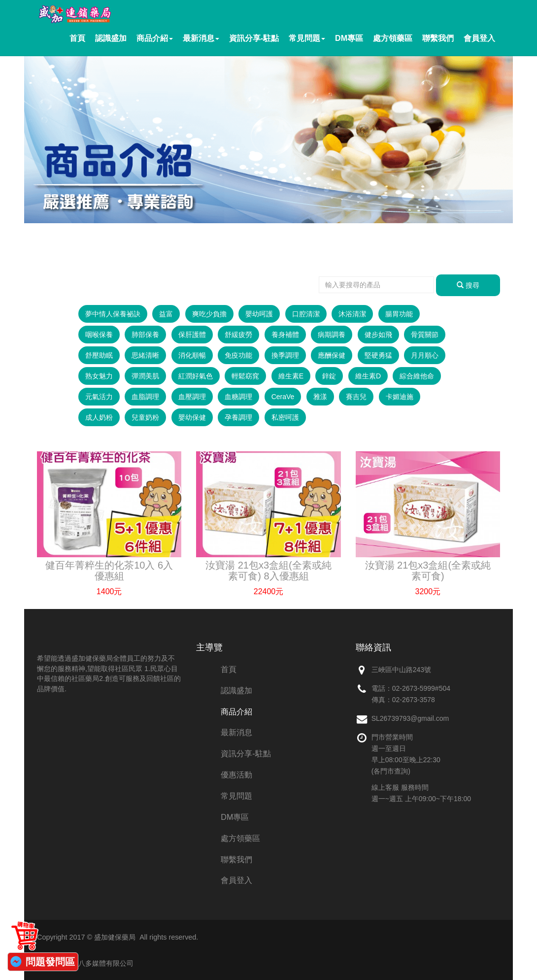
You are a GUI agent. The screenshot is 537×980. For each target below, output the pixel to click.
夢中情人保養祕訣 (113, 314)
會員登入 (479, 38)
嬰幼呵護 (259, 314)
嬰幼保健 (192, 417)
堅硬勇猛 (378, 355)
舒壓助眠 (99, 355)
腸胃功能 (399, 314)
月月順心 (425, 355)
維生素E (291, 376)
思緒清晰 (145, 355)
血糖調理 (238, 397)
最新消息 (201, 38)
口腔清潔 (306, 314)
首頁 (77, 38)
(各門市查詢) (391, 771)
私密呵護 (285, 417)
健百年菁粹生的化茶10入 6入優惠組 (109, 571)
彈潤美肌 (145, 376)
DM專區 (349, 38)
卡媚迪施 (400, 397)
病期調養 (332, 335)
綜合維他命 (417, 376)
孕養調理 (238, 417)
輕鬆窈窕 (245, 376)
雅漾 (320, 397)
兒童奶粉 (145, 417)
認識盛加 (111, 38)
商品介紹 (155, 38)
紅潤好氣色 (196, 376)
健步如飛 (378, 335)
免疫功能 (238, 355)
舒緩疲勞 (238, 335)
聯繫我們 (438, 38)
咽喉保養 (99, 335)
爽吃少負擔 (209, 314)
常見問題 (307, 38)
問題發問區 (50, 962)
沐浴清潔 (352, 314)
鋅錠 (329, 376)
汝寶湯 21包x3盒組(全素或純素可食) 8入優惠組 (268, 571)
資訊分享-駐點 (254, 38)
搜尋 (468, 285)
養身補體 (285, 335)
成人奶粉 (99, 417)
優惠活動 (236, 775)
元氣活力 (99, 397)
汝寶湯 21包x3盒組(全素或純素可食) (428, 571)
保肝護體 (192, 335)
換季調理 (285, 355)
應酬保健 (332, 355)
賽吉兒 (356, 397)
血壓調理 (192, 397)
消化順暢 (192, 355)
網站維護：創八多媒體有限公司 (85, 963)
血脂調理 (145, 397)
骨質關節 (425, 335)
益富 (166, 314)
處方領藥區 (393, 38)
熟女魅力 (99, 376)
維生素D (368, 376)
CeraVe (283, 397)
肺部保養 (145, 335)
